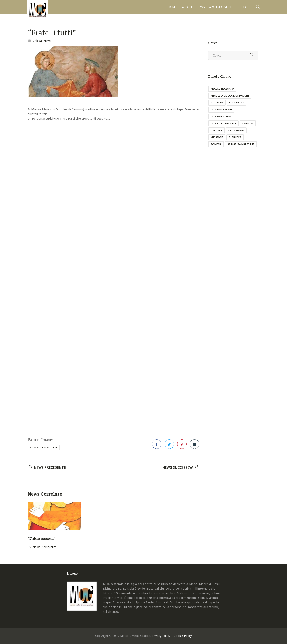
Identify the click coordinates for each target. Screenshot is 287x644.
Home (172, 7)
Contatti (244, 7)
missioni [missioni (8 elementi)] (217, 137)
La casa (186, 7)
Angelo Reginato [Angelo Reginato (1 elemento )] (222, 89)
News (201, 7)
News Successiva (178, 467)
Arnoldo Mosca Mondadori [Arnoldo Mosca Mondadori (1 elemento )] (230, 96)
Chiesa (37, 41)
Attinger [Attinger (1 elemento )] (217, 103)
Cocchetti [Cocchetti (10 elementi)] (237, 103)
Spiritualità (49, 547)
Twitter (169, 445)
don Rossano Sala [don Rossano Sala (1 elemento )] (223, 123)
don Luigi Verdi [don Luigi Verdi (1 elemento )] (221, 109)
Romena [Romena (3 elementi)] (216, 144)
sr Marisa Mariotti (44, 447)
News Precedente (50, 467)
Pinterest (182, 445)
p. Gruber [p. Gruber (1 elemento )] (235, 137)
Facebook (157, 445)
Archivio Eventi (221, 7)
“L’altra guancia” (42, 538)
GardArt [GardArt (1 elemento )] (217, 130)
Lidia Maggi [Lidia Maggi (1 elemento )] (236, 130)
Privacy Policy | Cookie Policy (172, 636)
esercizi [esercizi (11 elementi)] (248, 123)
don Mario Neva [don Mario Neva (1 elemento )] (222, 116)
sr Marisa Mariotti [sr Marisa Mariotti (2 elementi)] (241, 144)
